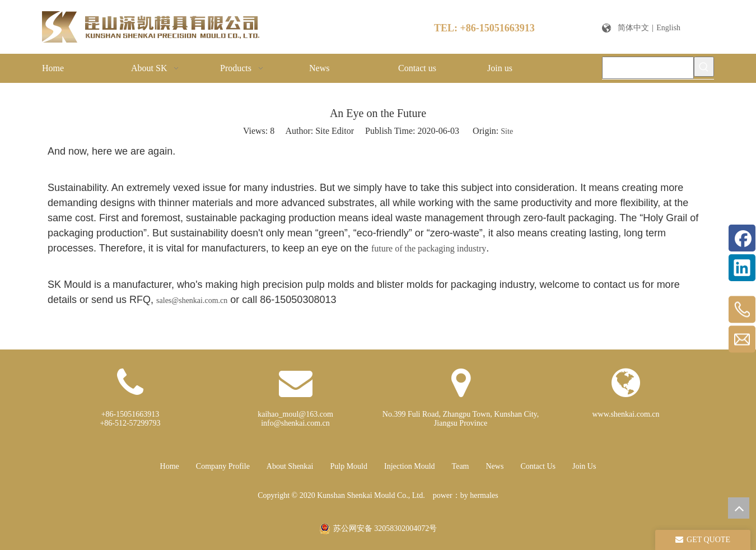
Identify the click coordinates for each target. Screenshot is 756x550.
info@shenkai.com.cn (295, 423)
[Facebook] (742, 238)
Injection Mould (410, 466)
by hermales (479, 495)
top (739, 508)
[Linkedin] (742, 268)
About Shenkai (290, 466)
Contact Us (538, 466)
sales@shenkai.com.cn (192, 300)
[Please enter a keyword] (648, 68)
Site (507, 131)
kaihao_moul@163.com (295, 414)
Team (461, 466)
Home (170, 466)
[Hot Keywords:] (704, 67)
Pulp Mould (349, 466)
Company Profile (223, 466)
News (495, 466)
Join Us (584, 466)
